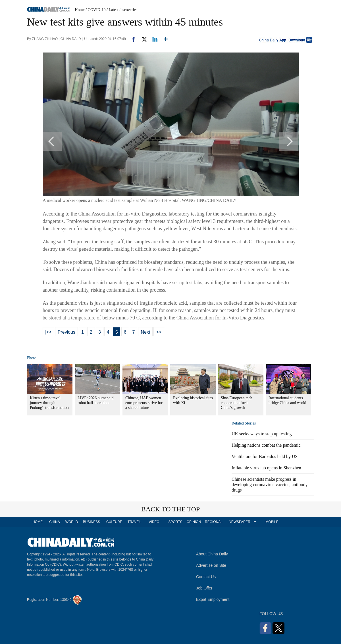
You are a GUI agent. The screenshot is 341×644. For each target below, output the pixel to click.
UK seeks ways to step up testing (262, 434)
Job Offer (204, 588)
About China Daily (212, 554)
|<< (48, 332)
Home (80, 10)
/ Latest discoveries (122, 10)
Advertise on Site (211, 565)
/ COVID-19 (95, 10)
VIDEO (154, 522)
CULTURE (114, 522)
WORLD (72, 522)
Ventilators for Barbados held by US (265, 456)
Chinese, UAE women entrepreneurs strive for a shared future (144, 403)
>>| (159, 332)
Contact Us (206, 577)
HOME (38, 522)
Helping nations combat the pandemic (266, 445)
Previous (66, 332)
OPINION (194, 522)
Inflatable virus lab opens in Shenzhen (266, 468)
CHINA (54, 522)
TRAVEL (134, 522)
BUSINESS (92, 522)
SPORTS (175, 522)
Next (145, 332)
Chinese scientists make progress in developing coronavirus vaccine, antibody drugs (270, 485)
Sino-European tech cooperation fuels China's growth (237, 403)
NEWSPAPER (239, 522)
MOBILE (272, 522)
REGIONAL (214, 522)
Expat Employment (213, 599)
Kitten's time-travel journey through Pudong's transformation (49, 403)
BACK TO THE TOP (171, 509)
